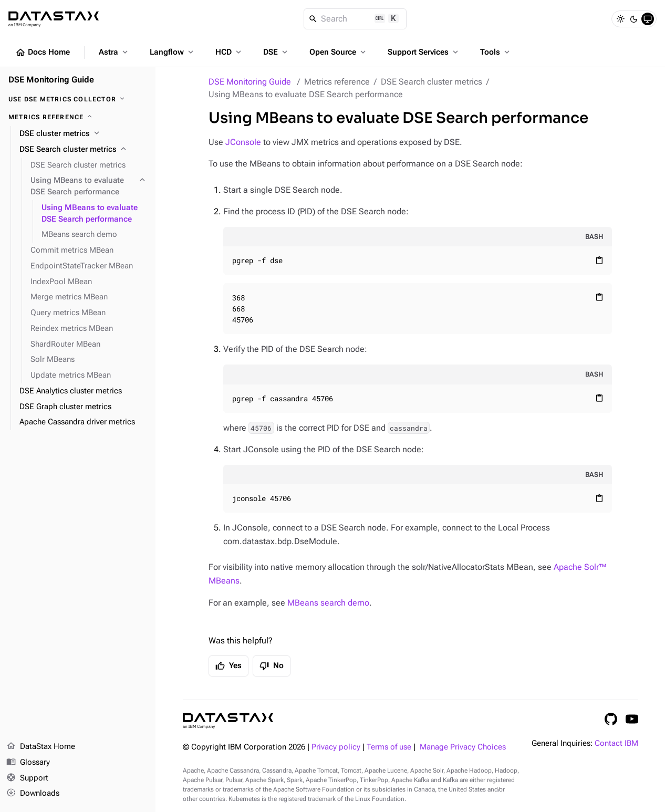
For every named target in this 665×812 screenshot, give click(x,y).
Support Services (424, 52)
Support (27, 778)
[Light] (620, 19)
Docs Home (43, 53)
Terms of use (389, 747)
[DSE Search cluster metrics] (83, 150)
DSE (276, 52)
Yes (228, 666)
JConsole (243, 142)
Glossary (28, 763)
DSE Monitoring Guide (250, 82)
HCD (229, 52)
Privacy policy (336, 747)
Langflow (173, 52)
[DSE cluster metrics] (83, 134)
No (272, 666)
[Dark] (634, 19)
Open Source (339, 52)
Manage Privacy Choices (463, 747)
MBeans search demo (328, 603)
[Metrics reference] (78, 117)
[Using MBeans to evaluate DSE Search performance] (89, 186)
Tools (496, 52)
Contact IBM (616, 743)
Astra (114, 52)
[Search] (355, 19)
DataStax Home (41, 747)
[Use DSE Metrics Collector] (78, 99)
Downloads (33, 794)
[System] (648, 19)
